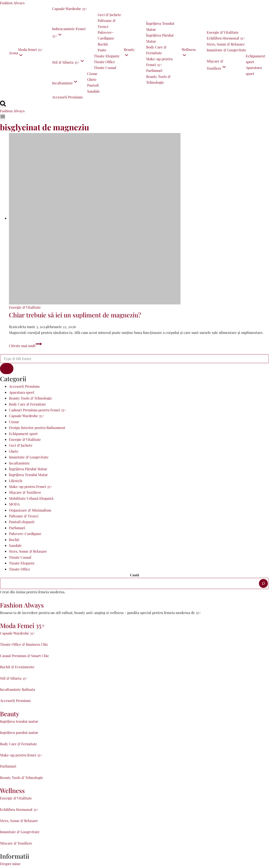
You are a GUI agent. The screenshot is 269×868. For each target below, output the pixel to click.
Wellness (12, 790)
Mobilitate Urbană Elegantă (31, 498)
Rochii (103, 44)
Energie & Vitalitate (223, 32)
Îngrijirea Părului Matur (160, 38)
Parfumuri (154, 70)
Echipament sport (255, 59)
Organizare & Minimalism (30, 510)
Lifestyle (16, 481)
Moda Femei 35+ (22, 626)
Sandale (94, 91)
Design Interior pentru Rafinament (37, 428)
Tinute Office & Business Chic (24, 644)
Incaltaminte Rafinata (18, 689)
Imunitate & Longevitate (226, 50)
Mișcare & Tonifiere (25, 492)
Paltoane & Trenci (107, 23)
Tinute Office (104, 62)
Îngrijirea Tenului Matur (160, 26)
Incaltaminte (19, 463)
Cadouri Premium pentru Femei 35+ (38, 410)
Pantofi (93, 85)
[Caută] (263, 583)
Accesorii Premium (67, 97)
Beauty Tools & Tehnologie (158, 79)
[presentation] (139, 219)
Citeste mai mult (25, 346)
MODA (14, 504)
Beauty (10, 714)
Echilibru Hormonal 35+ (226, 38)
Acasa (14, 53)
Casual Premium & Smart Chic (25, 656)
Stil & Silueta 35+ (14, 678)
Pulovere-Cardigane (106, 35)
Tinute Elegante (107, 56)
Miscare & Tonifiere (16, 843)
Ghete (92, 79)
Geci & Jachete (109, 15)
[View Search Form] (3, 104)
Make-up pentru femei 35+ (21, 755)
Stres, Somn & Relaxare (226, 44)
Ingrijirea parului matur (19, 732)
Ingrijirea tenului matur (19, 721)
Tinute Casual (105, 68)
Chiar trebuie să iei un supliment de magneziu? (75, 315)
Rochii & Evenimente (17, 667)
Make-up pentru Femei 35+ (159, 62)
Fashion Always (22, 605)
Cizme (92, 74)
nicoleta (20, 327)
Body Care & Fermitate (156, 50)
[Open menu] (3, 117)
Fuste (102, 50)
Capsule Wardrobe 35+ (70, 9)
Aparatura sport (254, 70)
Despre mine (10, 864)
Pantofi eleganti (22, 522)
